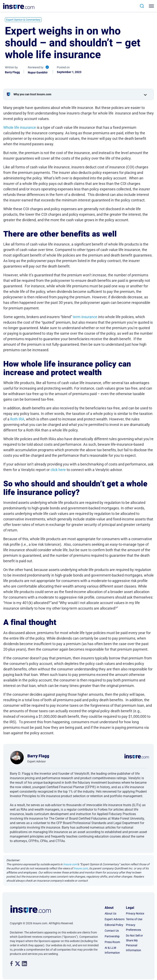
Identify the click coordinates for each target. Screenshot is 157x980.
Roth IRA (17, 419)
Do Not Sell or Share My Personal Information (134, 943)
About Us (110, 913)
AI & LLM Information (112, 950)
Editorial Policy (114, 925)
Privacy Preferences (133, 927)
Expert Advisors (115, 919)
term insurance (85, 317)
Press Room (112, 942)
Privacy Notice (135, 913)
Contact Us (112, 931)
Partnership (112, 936)
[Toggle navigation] (151, 6)
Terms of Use (134, 919)
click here (58, 470)
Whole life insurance (20, 127)
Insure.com (70, 864)
